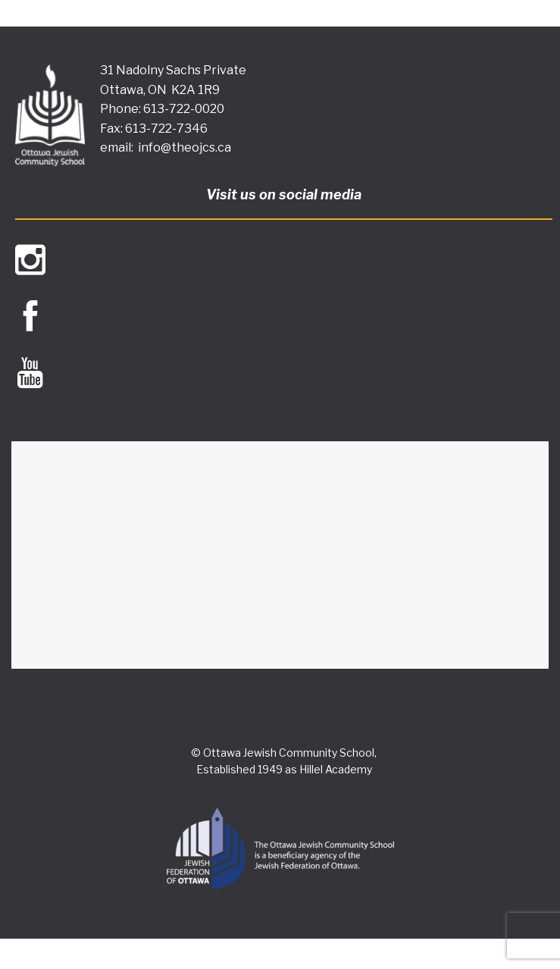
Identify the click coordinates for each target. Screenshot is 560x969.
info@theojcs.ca (185, 147)
